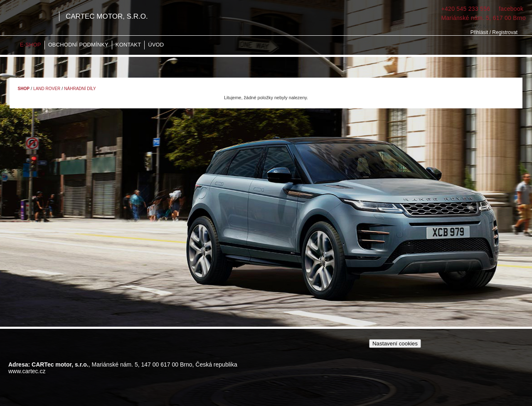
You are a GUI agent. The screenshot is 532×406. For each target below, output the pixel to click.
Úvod (156, 45)
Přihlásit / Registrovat (494, 32)
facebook (510, 9)
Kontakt (128, 45)
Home (10, 45)
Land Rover (47, 89)
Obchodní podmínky (78, 45)
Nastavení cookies (395, 344)
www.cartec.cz (27, 371)
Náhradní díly (80, 89)
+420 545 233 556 (466, 9)
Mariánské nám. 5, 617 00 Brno (484, 18)
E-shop (31, 45)
